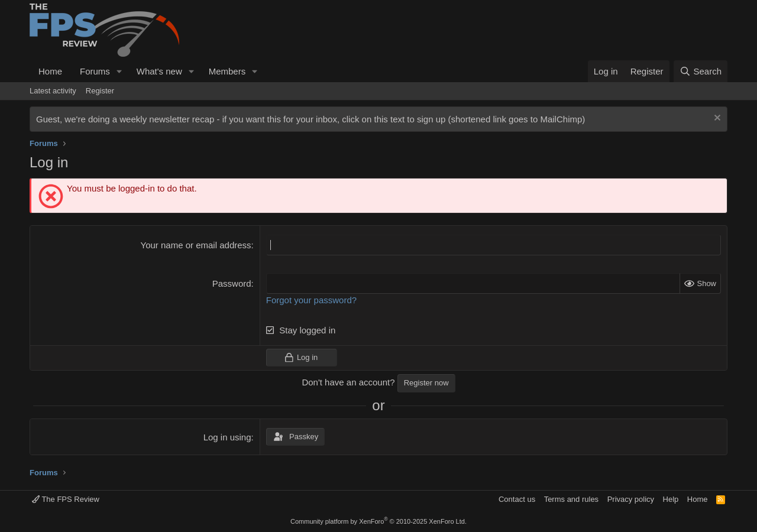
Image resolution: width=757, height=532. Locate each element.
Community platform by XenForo (378, 521)
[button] (119, 71)
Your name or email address (196, 245)
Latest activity (53, 91)
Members (227, 71)
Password (232, 283)
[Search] (701, 71)
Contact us (517, 499)
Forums (95, 71)
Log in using (227, 437)
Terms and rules (571, 499)
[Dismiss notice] (716, 119)
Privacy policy (631, 499)
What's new (159, 71)
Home (50, 71)
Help (671, 499)
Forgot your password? (311, 300)
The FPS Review (66, 499)
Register (100, 91)
